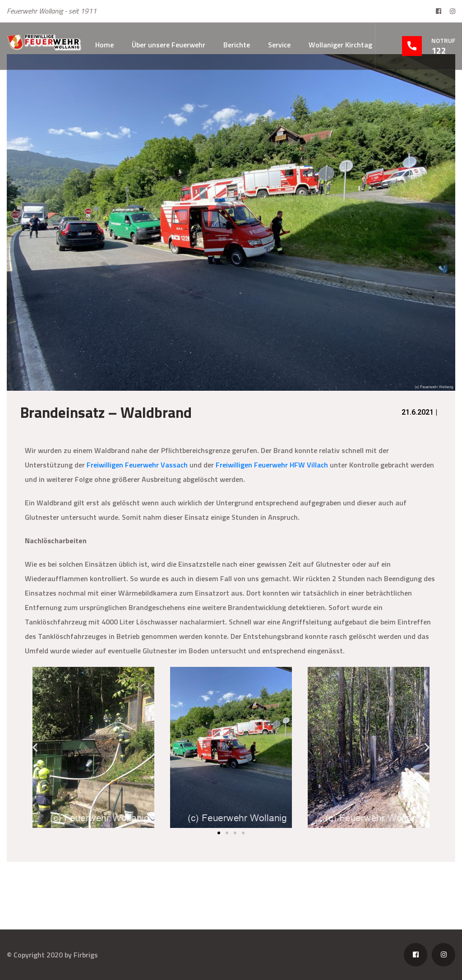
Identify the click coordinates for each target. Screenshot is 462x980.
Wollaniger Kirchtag (340, 45)
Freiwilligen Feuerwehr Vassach (137, 465)
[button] (35, 747)
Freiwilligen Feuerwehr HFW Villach (272, 465)
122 (439, 51)
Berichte (237, 45)
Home (104, 45)
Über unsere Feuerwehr (169, 45)
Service (279, 45)
